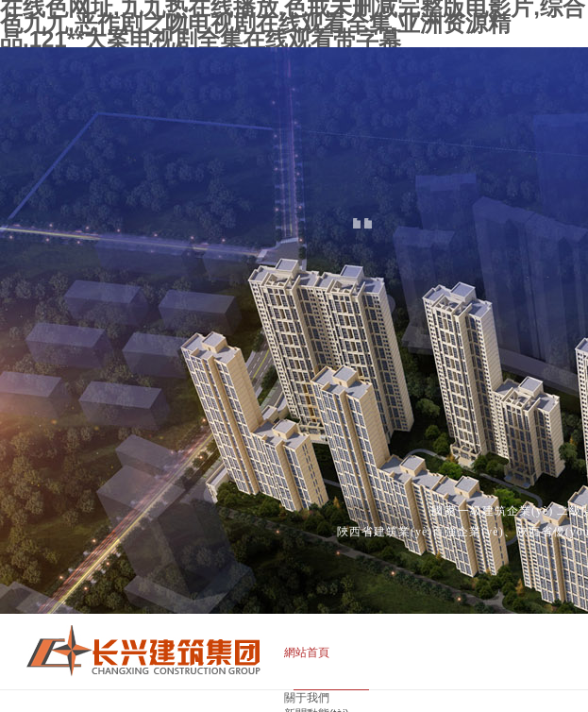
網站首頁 (307, 653)
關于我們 (307, 698)
